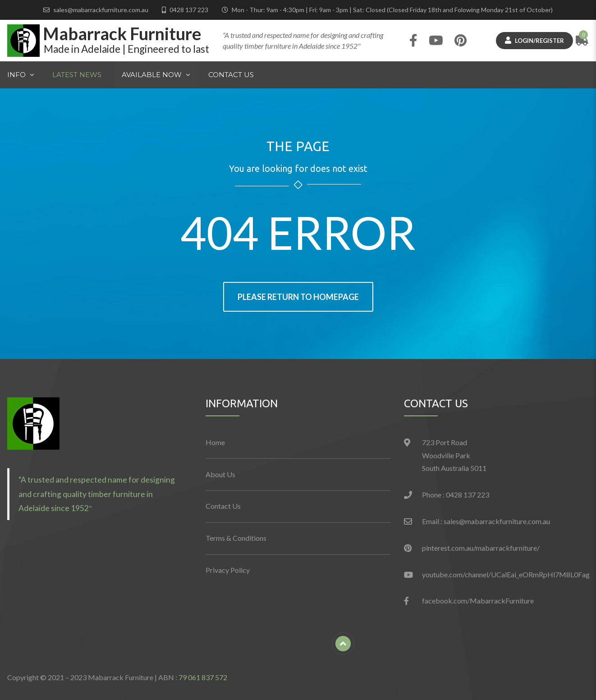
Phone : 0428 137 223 (456, 495)
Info (16, 75)
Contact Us (231, 75)
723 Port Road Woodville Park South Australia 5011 (454, 455)
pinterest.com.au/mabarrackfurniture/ (481, 548)
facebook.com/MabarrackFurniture (478, 601)
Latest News (77, 75)
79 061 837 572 (203, 677)
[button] (33, 424)
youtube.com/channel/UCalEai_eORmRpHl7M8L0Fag (506, 574)
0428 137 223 (189, 10)
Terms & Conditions (236, 538)
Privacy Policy (228, 570)
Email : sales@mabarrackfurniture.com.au (486, 521)
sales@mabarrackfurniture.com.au (101, 10)
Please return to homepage (298, 297)
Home (215, 442)
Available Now (151, 75)
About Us (220, 474)
